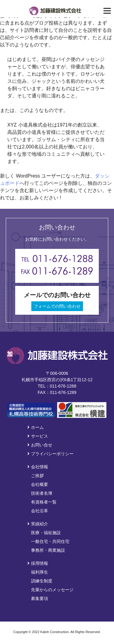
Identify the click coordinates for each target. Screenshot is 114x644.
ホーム (36, 427)
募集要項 (40, 598)
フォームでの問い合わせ (57, 306)
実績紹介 (38, 524)
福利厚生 (40, 572)
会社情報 (38, 467)
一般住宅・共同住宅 (50, 541)
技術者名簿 (42, 493)
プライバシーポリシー (50, 454)
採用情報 (38, 563)
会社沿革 (40, 511)
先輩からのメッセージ (52, 590)
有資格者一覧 (44, 502)
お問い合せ (40, 445)
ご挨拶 (37, 476)
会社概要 (40, 484)
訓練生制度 (42, 581)
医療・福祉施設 (46, 533)
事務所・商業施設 (48, 550)
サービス (38, 436)
